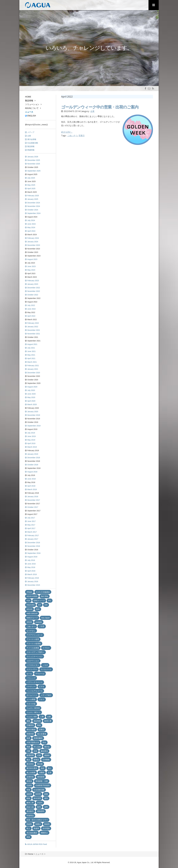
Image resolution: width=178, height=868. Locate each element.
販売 (39, 807)
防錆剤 (29, 824)
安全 (44, 742)
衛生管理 (37, 798)
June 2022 (31, 309)
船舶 (28, 798)
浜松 (43, 768)
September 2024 (34, 213)
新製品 (36, 760)
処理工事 (48, 721)
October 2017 (33, 507)
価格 (28, 721)
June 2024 (31, 224)
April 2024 (31, 231)
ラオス (42, 699)
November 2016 (34, 546)
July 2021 (31, 348)
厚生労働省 (31, 730)
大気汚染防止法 (33, 742)
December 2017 (34, 500)
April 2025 (31, 189)
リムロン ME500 (33, 708)
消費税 (42, 773)
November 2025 (34, 164)
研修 (28, 790)
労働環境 (30, 725)
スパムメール (46, 669)
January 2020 (33, 412)
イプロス (46, 648)
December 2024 (34, 203)
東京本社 (30, 764)
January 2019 (33, 454)
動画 (39, 725)
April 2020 (31, 401)
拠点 (28, 760)
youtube (39, 622)
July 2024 (31, 220)
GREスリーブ (39, 601)
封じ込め (37, 747)
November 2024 (34, 206)
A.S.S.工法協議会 (43, 592)
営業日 (82, 136)
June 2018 (31, 479)
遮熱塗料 (41, 811)
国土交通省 (42, 734)
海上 (50, 768)
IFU (50, 601)
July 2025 (31, 178)
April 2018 (31, 486)
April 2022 (31, 316)
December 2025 (34, 160)
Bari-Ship (45, 596)
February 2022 (33, 323)
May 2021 (31, 355)
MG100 (29, 609)
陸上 (28, 828)
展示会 (47, 747)
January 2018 (33, 497)
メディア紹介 (46, 695)
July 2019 (31, 433)
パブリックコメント (35, 682)
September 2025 (34, 171)
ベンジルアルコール (35, 691)
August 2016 (32, 557)
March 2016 (32, 574)
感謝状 (47, 755)
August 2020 (32, 387)
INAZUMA (31, 605)
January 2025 (33, 199)
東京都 (40, 764)
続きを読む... (67, 132)
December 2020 (34, 373)
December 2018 (34, 458)
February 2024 (33, 238)
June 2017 (31, 521)
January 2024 (33, 242)
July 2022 (31, 305)
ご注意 (42, 626)
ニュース (29, 112)
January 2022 (33, 327)
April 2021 (31, 358)
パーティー (31, 687)
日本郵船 (46, 760)
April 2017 (31, 528)
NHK (38, 609)
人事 (42, 717)
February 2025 (33, 196)
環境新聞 (41, 777)
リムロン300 (32, 717)
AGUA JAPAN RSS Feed (37, 844)
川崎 (28, 751)
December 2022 (34, 288)
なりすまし (31, 631)
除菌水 (38, 824)
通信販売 (30, 811)
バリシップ (31, 678)
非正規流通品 (32, 833)
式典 (39, 755)
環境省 (29, 781)
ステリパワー (32, 669)
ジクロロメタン (33, 665)
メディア (31, 132)
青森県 (36, 828)
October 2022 (33, 295)
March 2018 (32, 489)
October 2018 (33, 465)
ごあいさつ (72, 136)
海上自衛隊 (31, 773)
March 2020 (32, 404)
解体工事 (30, 803)
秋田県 (38, 794)
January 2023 (33, 284)
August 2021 (32, 344)
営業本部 (30, 734)
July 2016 (31, 560)
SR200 (29, 622)
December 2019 (34, 415)
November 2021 (34, 334)
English (31, 116)
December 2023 (34, 245)
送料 (46, 807)
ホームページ (32, 695)
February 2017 (33, 535)
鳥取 (28, 837)
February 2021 (33, 366)
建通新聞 (30, 755)
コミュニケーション (35, 656)
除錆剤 (47, 824)
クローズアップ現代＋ (35, 652)
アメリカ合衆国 (33, 648)
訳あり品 (30, 807)
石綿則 (29, 785)
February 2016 (33, 578)
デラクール (40, 674)
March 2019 (32, 447)
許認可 (40, 803)
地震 (28, 738)
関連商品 (30, 816)
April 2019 (31, 443)
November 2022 (34, 291)
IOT (40, 605)
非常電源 (46, 828)
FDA (28, 601)
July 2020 (31, 390)
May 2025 (31, 185)
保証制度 (37, 721)
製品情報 (29, 101)
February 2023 (33, 281)
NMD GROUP (32, 613)
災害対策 (30, 777)
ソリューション (32, 104)
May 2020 (31, 397)
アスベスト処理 (33, 639)
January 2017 (33, 539)
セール (29, 674)
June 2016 (31, 564)
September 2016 (34, 553)
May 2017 (31, 525)
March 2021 (32, 362)
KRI (46, 605)
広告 (35, 751)
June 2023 (31, 266)
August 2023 (32, 259)
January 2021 (33, 369)
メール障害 (31, 699)
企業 (92, 111)
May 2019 (31, 440)
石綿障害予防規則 (43, 785)
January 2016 (33, 581)
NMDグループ (32, 618)
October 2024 (33, 210)
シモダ (45, 665)
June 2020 (31, 394)
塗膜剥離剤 (38, 738)
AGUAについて (32, 108)
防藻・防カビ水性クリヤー (37, 820)
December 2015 (34, 585)
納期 (46, 794)
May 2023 (31, 270)
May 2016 (31, 567)
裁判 (46, 798)
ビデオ (42, 687)
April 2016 (31, 571)
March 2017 (32, 532)
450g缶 (29, 592)
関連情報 (31, 150)
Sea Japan (46, 618)
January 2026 (33, 157)
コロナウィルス (33, 661)
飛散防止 (44, 833)
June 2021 (31, 351)
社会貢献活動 (33, 143)
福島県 (29, 794)
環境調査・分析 (42, 781)
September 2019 (34, 426)
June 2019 (31, 436)
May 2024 (31, 227)
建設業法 (44, 751)
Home (28, 97)
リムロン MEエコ (33, 712)
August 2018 (32, 472)
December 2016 (34, 543)
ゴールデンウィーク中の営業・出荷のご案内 (100, 107)
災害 (50, 773)
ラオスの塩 (31, 704)
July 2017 (31, 518)
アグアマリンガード (35, 635)
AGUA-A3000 (32, 596)
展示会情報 (32, 139)
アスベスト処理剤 (34, 644)
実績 (28, 747)
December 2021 (34, 330)
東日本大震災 (32, 768)
